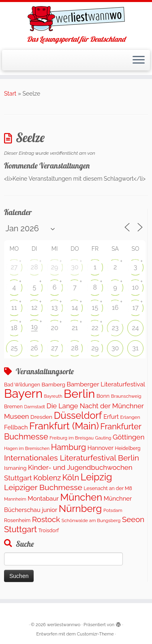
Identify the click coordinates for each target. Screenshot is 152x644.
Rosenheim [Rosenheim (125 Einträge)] (17, 520)
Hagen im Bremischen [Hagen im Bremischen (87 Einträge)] (27, 449)
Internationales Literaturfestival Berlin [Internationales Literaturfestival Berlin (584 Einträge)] (72, 458)
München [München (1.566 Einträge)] (81, 497)
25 (14, 348)
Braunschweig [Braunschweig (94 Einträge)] (126, 396)
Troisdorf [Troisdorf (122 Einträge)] (49, 530)
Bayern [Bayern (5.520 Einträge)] (23, 393)
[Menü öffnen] (139, 60)
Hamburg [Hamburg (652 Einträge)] (69, 447)
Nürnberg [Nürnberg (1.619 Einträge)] (80, 509)
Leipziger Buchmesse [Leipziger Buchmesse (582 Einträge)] (43, 487)
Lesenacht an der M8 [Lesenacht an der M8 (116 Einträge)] (108, 488)
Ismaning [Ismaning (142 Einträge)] (15, 468)
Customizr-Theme (95, 634)
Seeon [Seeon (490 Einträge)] (133, 519)
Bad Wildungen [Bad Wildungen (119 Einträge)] (22, 385)
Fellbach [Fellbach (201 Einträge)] (16, 427)
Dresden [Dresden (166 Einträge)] (41, 417)
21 (75, 328)
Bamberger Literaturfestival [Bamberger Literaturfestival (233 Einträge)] (106, 384)
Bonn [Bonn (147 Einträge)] (103, 396)
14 (75, 308)
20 (55, 328)
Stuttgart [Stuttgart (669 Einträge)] (20, 529)
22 (95, 328)
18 (14, 328)
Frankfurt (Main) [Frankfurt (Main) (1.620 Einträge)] (64, 426)
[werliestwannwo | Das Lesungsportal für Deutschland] (76, 19)
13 (55, 308)
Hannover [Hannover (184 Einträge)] (101, 448)
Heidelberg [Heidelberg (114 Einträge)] (128, 448)
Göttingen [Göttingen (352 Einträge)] (128, 437)
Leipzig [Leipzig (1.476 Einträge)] (96, 477)
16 (115, 308)
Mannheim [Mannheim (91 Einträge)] (15, 499)
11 (14, 308)
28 (34, 267)
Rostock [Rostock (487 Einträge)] (46, 519)
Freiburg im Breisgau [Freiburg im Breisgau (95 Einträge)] (72, 438)
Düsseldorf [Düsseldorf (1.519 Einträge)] (78, 416)
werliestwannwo (64, 625)
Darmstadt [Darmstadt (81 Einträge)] (35, 407)
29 (55, 267)
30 (75, 267)
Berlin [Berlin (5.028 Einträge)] (79, 394)
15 (95, 308)
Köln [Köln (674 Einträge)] (71, 478)
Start (10, 94)
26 (34, 348)
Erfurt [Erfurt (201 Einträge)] (111, 417)
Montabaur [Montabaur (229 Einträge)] (43, 499)
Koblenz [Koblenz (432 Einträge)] (47, 478)
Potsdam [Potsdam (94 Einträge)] (113, 510)
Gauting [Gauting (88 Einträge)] (103, 438)
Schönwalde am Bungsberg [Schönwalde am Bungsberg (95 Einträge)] (91, 520)
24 (136, 328)
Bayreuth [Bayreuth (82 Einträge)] (53, 396)
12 (34, 308)
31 (135, 348)
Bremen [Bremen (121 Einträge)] (13, 406)
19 (34, 327)
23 (115, 328)
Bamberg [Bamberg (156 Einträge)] (54, 384)
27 (14, 267)
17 (135, 308)
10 (136, 287)
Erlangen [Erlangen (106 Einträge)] (130, 417)
